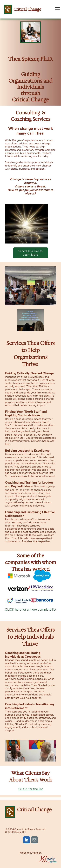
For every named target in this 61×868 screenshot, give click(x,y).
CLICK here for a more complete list (31, 610)
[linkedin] (27, 840)
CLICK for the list (31, 789)
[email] (34, 840)
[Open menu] (57, 9)
